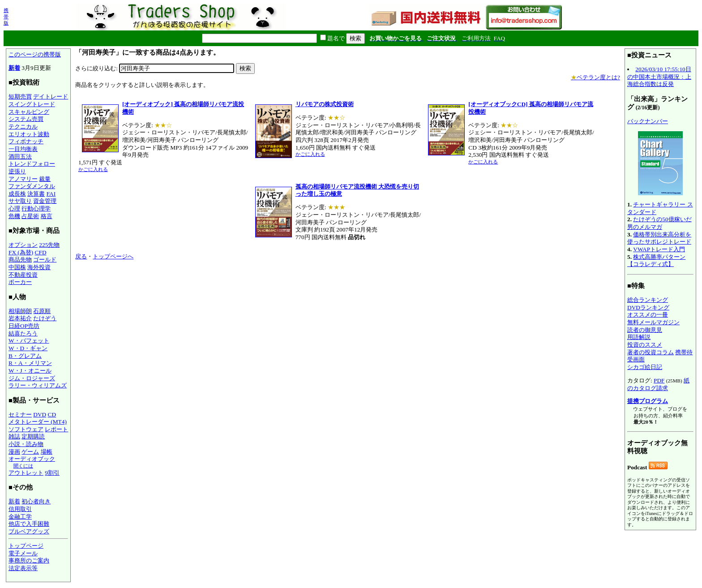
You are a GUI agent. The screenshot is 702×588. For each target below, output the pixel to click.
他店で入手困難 (29, 524)
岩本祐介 (20, 318)
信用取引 (20, 509)
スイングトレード (32, 104)
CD (52, 414)
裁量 (45, 179)
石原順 (42, 311)
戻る (81, 256)
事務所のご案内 (29, 560)
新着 (14, 68)
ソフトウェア (26, 429)
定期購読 (33, 436)
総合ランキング (648, 300)
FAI (51, 194)
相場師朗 (20, 311)
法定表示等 (23, 568)
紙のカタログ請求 (658, 384)
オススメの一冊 (648, 315)
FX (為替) (21, 252)
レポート (56, 429)
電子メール (23, 553)
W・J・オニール (30, 371)
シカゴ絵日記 (645, 367)
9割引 (52, 473)
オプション (23, 245)
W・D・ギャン (28, 348)
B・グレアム (25, 356)
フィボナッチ (26, 141)
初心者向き (36, 501)
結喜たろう (23, 333)
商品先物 (20, 260)
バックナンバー (648, 121)
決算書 (36, 194)
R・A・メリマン (30, 363)
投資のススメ (645, 345)
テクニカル (23, 127)
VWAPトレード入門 (659, 249)
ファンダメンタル (32, 186)
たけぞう (45, 318)
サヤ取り (20, 201)
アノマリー (23, 179)
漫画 (14, 452)
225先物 (49, 245)
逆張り (17, 171)
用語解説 (639, 337)
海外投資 (39, 267)
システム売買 (26, 119)
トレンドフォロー (32, 164)
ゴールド (45, 260)
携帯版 (6, 17)
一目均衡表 (23, 149)
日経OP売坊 (24, 326)
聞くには (23, 466)
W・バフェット (29, 341)
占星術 (30, 216)
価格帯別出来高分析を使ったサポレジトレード (659, 238)
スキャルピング (29, 112)
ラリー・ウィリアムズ (38, 385)
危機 (14, 216)
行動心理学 (36, 208)
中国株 (17, 267)
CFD (41, 252)
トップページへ (113, 256)
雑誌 (14, 436)
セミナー (20, 414)
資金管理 (45, 201)
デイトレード (51, 97)
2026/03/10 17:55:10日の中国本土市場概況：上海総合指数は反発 (659, 77)
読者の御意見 (645, 330)
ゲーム (30, 452)
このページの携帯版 (35, 54)
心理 (14, 208)
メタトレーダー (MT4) (38, 422)
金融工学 (20, 517)
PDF (659, 380)
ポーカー (20, 282)
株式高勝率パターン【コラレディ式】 (656, 261)
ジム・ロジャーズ (32, 378)
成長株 (17, 194)
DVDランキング (648, 307)
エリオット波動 (29, 134)
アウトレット (26, 473)
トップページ (26, 546)
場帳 (47, 452)
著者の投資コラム (651, 352)
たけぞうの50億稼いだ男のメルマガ (659, 223)
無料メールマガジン (653, 322)
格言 (47, 216)
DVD (40, 414)
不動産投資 (23, 275)
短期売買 (20, 97)
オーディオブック (32, 459)
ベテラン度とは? (595, 77)
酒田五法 (20, 157)
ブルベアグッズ (29, 531)
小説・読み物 (26, 444)
